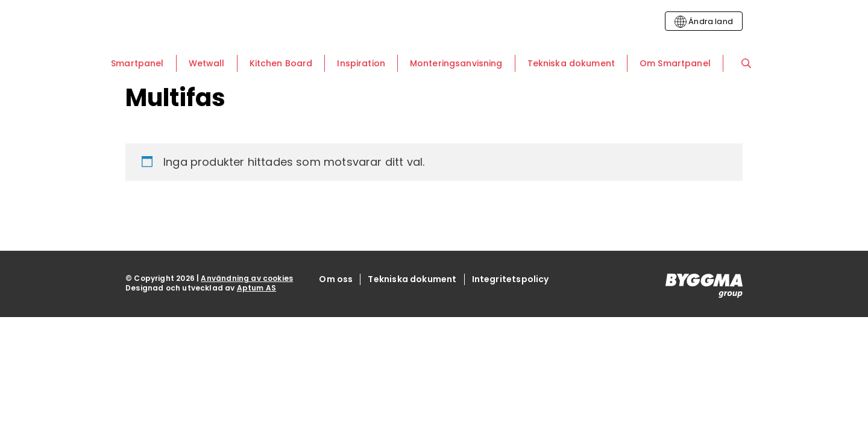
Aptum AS (256, 288)
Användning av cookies (247, 278)
